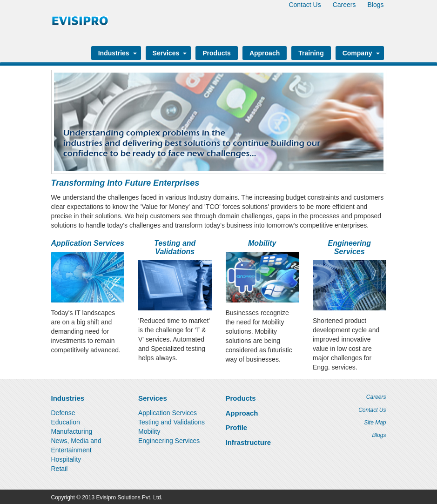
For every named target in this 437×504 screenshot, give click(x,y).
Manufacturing (72, 431)
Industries (116, 53)
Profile (237, 427)
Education (66, 422)
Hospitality (66, 459)
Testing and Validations (175, 247)
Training (311, 53)
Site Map (375, 423)
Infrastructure (249, 442)
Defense (63, 413)
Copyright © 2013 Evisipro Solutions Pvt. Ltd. (107, 497)
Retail (60, 469)
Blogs (375, 5)
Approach (265, 53)
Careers (344, 5)
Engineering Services (350, 247)
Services (168, 53)
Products (217, 53)
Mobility (262, 243)
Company (360, 53)
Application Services (88, 243)
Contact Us (305, 5)
